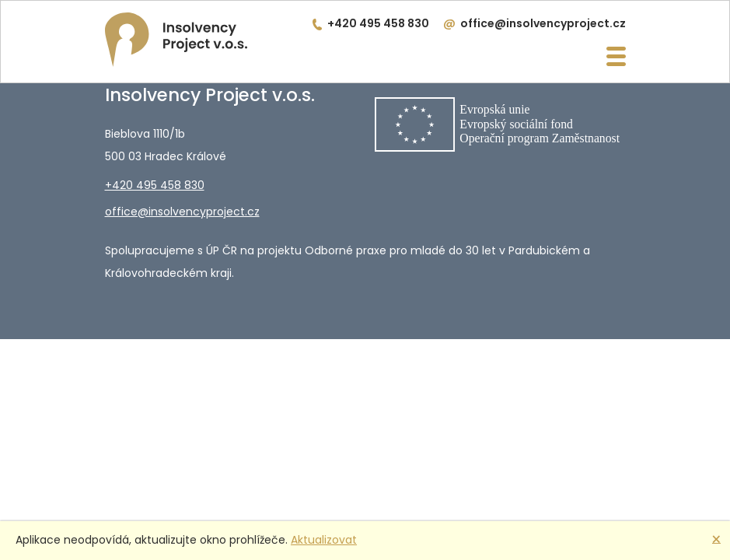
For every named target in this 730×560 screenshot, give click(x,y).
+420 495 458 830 (378, 23)
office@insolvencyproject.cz (543, 23)
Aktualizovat (324, 540)
